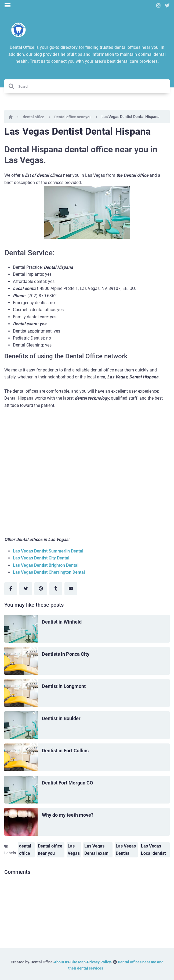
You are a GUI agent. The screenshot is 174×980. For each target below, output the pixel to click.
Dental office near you (73, 117)
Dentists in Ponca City (66, 654)
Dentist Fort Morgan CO (67, 783)
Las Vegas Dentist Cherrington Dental (49, 572)
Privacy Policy (99, 962)
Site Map (78, 962)
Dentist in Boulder (61, 718)
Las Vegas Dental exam (96, 850)
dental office (34, 117)
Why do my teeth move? (68, 815)
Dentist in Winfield (62, 622)
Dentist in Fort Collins (65, 751)
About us (61, 962)
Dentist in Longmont (64, 686)
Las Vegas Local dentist (153, 850)
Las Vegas (74, 850)
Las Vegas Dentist (126, 850)
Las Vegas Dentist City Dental (41, 558)
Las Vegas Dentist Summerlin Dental (48, 551)
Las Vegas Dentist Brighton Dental (46, 565)
